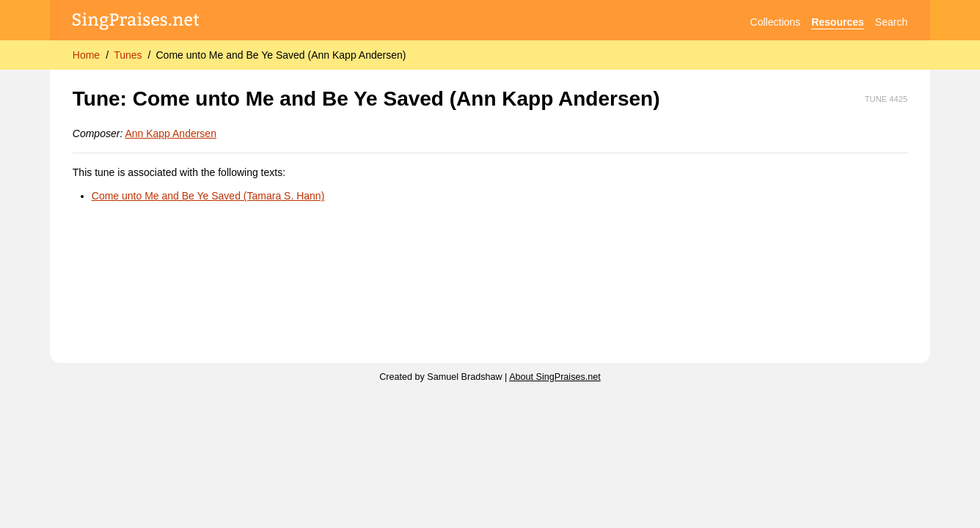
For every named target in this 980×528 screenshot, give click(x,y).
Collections (775, 22)
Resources (838, 22)
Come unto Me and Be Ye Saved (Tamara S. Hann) (208, 196)
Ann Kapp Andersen (171, 133)
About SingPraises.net (555, 377)
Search (891, 22)
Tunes (128, 55)
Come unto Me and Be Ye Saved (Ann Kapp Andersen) (281, 55)
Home (86, 55)
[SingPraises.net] (136, 22)
